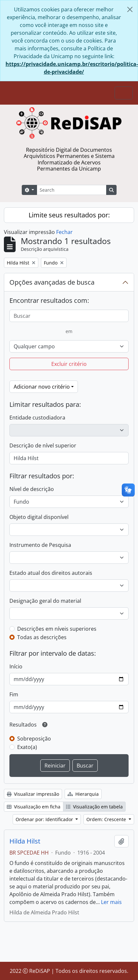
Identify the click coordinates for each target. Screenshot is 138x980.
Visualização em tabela (94, 807)
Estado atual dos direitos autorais (51, 573)
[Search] (71, 190)
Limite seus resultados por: (69, 215)
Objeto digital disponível (39, 517)
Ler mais (111, 902)
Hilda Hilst (25, 841)
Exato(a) (27, 747)
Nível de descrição (32, 489)
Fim (14, 694)
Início (16, 666)
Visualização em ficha (34, 807)
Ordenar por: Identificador (45, 819)
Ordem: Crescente (107, 819)
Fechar (64, 232)
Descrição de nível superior (43, 445)
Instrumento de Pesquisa (40, 545)
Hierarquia (83, 794)
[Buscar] (69, 316)
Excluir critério (69, 364)
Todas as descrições (42, 637)
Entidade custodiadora (37, 418)
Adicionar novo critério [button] (42, 387)
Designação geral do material (45, 601)
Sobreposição (34, 739)
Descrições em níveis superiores (57, 629)
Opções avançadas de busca (52, 282)
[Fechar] (130, 9)
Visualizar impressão (33, 794)
